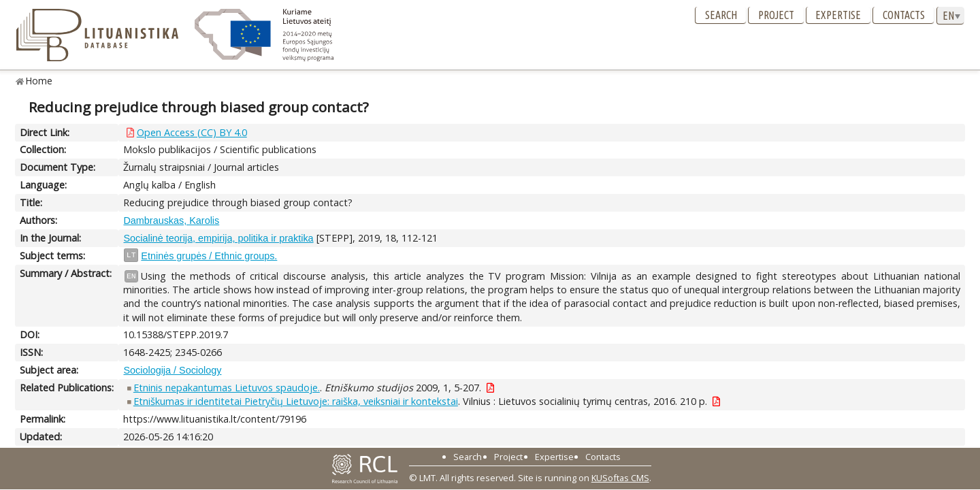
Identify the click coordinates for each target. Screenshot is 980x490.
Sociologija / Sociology (172, 370)
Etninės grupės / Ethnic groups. (209, 256)
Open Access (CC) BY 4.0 (192, 132)
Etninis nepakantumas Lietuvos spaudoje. (227, 388)
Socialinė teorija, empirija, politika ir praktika (218, 238)
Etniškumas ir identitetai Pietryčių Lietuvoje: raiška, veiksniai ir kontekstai (296, 401)
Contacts (904, 15)
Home (39, 81)
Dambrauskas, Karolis (171, 220)
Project (776, 15)
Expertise (838, 15)
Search (721, 15)
